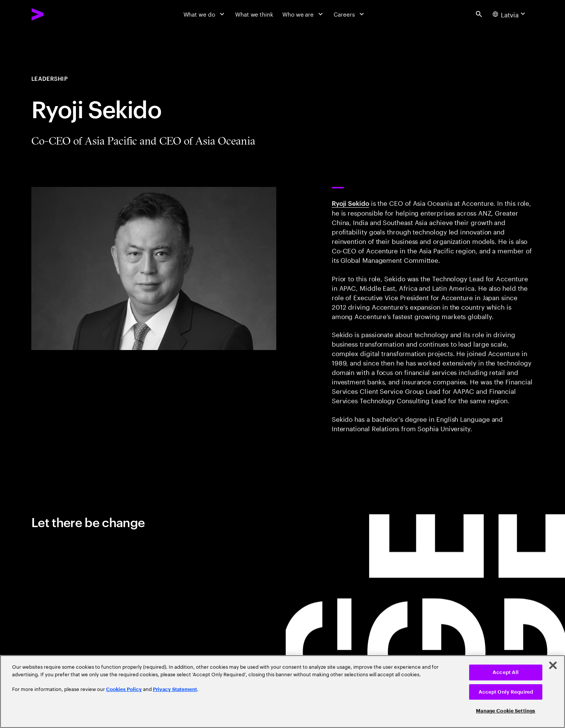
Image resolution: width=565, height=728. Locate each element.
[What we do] (205, 14)
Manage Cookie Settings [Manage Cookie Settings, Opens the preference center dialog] (506, 711)
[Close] (553, 665)
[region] (282, 692)
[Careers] (350, 14)
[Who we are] (303, 14)
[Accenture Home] (55, 14)
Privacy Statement (175, 689)
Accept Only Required (506, 692)
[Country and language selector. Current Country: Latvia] (510, 14)
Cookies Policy (124, 689)
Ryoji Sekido (350, 203)
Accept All (506, 672)
